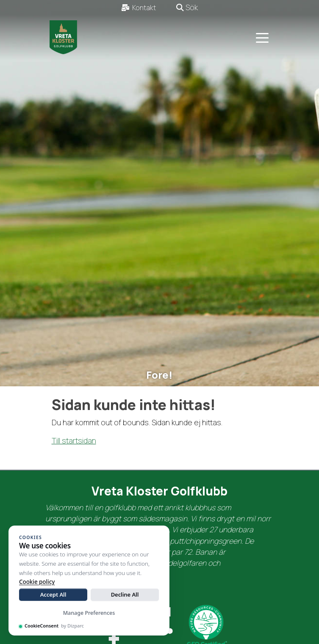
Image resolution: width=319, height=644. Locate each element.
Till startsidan (74, 440)
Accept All (53, 594)
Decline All (125, 594)
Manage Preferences (89, 613)
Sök (187, 7)
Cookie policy (37, 582)
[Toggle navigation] (262, 37)
